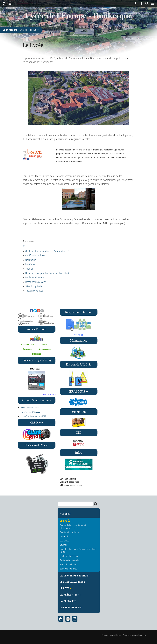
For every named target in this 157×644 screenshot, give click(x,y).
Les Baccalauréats (72, 582)
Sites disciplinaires (34, 286)
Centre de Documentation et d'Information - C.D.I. (49, 251)
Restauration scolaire (36, 282)
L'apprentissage (70, 608)
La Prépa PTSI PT (70, 595)
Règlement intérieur (35, 277)
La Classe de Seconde (74, 576)
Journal (29, 269)
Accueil (24, 30)
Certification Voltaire (35, 255)
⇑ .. (25, 246)
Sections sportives (34, 291)
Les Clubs (30, 264)
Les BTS (65, 588)
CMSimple (117, 635)
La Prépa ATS (68, 601)
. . (149, 635)
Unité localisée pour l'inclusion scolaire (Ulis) (47, 273)
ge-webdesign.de (139, 635)
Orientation (31, 260)
